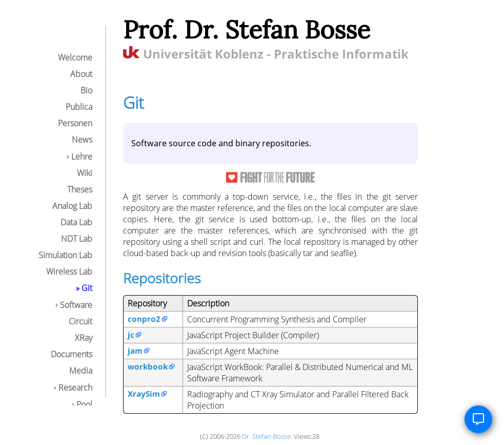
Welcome (75, 57)
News (82, 140)
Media (81, 371)
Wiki (85, 173)
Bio (86, 90)
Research (75, 388)
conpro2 (144, 319)
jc (131, 335)
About (81, 74)
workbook (148, 366)
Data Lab (76, 222)
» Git (84, 288)
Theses (80, 189)
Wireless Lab (69, 272)
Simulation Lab (65, 255)
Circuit (80, 321)
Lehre (82, 157)
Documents (72, 354)
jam (135, 351)
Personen (75, 123)
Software (76, 305)
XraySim (144, 394)
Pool (84, 404)
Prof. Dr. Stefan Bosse (247, 30)
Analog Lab (72, 206)
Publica (79, 107)
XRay (84, 338)
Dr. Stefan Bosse (266, 436)
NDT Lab (77, 239)
